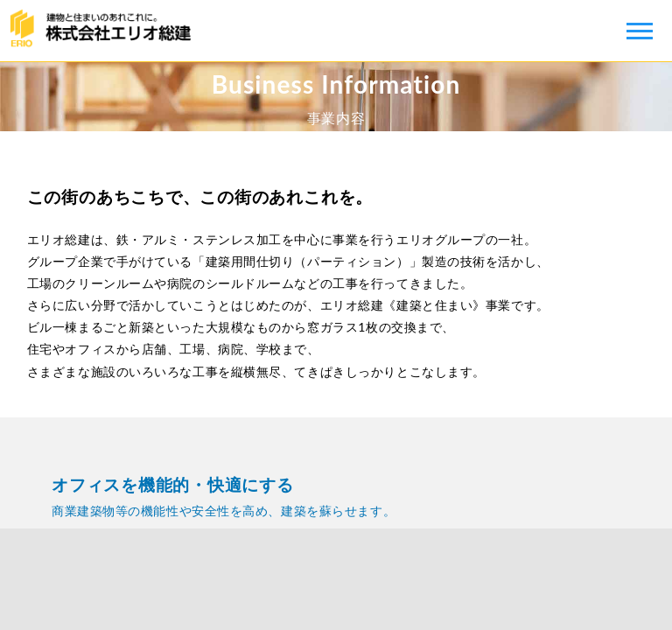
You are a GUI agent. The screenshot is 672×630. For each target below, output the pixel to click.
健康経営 (336, 579)
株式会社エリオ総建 (105, 31)
